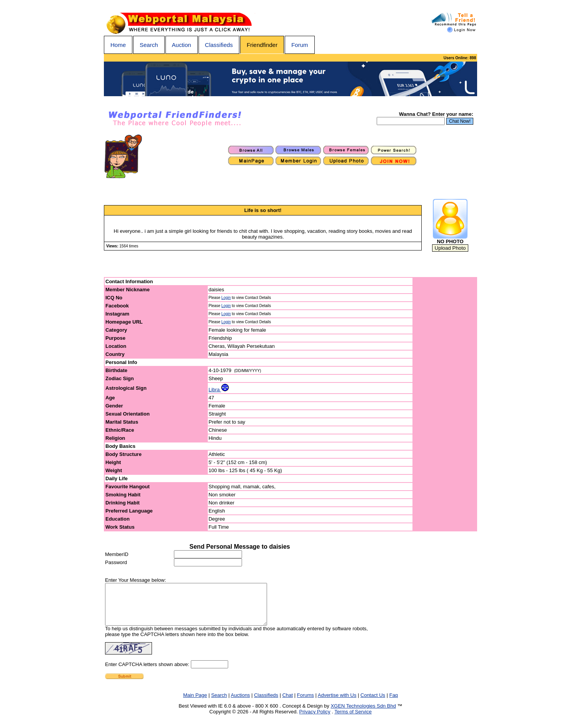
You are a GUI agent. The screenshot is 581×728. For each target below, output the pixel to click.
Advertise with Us (337, 703)
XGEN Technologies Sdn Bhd (363, 714)
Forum (300, 45)
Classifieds (219, 45)
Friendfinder (262, 45)
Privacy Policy (315, 720)
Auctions (240, 703)
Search (149, 45)
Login (226, 298)
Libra (219, 390)
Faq (394, 703)
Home (118, 45)
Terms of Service (353, 720)
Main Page (195, 703)
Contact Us (373, 703)
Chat (288, 703)
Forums (306, 703)
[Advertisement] (445, 404)
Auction (182, 45)
